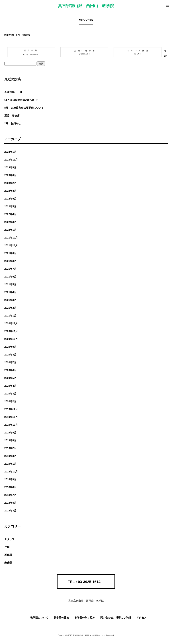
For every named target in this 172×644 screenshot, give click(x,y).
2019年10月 (11, 425)
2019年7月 (10, 448)
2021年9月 (10, 253)
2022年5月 (10, 206)
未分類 (8, 563)
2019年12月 (11, 409)
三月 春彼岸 (12, 116)
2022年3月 (10, 222)
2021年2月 (10, 308)
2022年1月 (10, 230)
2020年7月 (10, 362)
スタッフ (9, 539)
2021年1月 (10, 316)
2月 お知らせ (13, 123)
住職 (7, 547)
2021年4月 (10, 292)
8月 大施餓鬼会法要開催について (24, 108)
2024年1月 (10, 152)
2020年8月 (10, 355)
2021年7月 (10, 269)
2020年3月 (10, 394)
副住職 (8, 555)
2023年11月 (11, 160)
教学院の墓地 (61, 618)
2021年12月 (11, 238)
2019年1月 (10, 464)
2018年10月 (11, 472)
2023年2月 (10, 183)
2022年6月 (10, 199)
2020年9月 (10, 347)
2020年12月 (11, 323)
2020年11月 (11, 331)
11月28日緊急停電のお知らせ (21, 100)
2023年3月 (10, 175)
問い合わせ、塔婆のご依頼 (116, 618)
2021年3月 (10, 300)
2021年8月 (10, 261)
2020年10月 (11, 339)
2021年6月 (10, 277)
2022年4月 (10, 214)
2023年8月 (10, 167)
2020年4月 (10, 386)
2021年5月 (10, 284)
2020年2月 (10, 401)
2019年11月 (11, 417)
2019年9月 (10, 433)
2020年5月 (10, 378)
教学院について (39, 618)
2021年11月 (11, 245)
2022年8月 (10, 191)
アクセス (142, 618)
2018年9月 (10, 479)
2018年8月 (10, 487)
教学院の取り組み (85, 618)
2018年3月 (10, 511)
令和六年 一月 (13, 92)
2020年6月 (10, 370)
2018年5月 (10, 503)
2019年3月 (10, 456)
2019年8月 (10, 440)
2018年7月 (10, 495)
